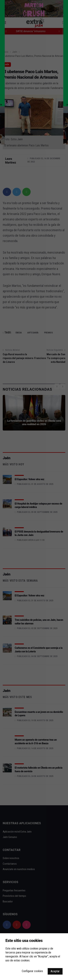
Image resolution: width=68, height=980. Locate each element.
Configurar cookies (32, 971)
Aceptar (55, 971)
